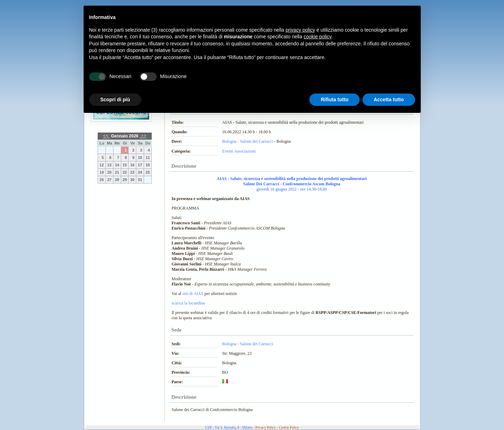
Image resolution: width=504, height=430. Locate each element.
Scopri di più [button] (115, 100)
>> (143, 136)
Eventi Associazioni (239, 151)
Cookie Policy (289, 427)
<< (106, 136)
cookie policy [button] (317, 37)
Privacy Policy (266, 427)
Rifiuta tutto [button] (335, 100)
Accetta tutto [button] (389, 100)
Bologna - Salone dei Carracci (248, 141)
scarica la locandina (188, 303)
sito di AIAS (192, 294)
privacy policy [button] (300, 30)
